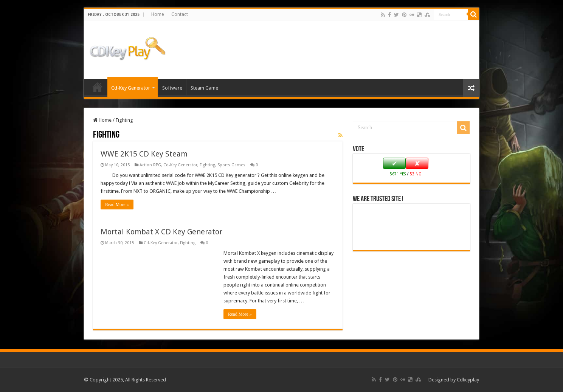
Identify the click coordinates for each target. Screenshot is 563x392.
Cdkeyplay (468, 380)
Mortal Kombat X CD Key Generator (161, 232)
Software (172, 88)
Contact (180, 14)
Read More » (117, 205)
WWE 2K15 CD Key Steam (144, 154)
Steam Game (204, 88)
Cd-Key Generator (131, 88)
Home (157, 14)
